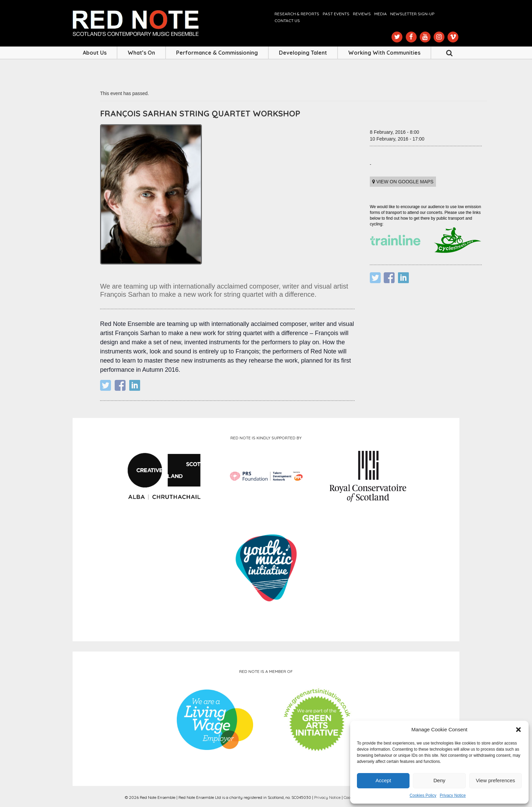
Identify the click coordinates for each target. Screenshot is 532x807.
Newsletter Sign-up (412, 14)
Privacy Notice (453, 795)
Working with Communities (384, 53)
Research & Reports (297, 14)
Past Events (336, 14)
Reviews (362, 14)
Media (381, 14)
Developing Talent (303, 53)
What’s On (141, 53)
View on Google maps (403, 182)
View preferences (496, 780)
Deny (439, 780)
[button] (518, 730)
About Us (95, 53)
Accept (383, 780)
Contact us (287, 21)
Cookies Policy (423, 795)
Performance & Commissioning (217, 53)
